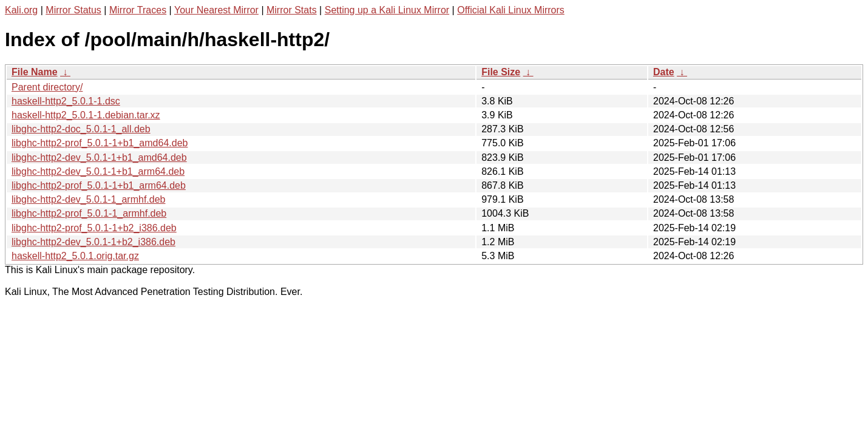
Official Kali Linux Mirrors (511, 10)
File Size (501, 72)
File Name (35, 72)
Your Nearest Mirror (216, 10)
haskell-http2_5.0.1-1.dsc (66, 101)
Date (664, 72)
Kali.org (21, 10)
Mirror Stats (292, 10)
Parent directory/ (47, 87)
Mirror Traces (138, 10)
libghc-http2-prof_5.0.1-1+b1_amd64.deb (100, 143)
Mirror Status (73, 10)
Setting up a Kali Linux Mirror (387, 10)
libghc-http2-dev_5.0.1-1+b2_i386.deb (93, 242)
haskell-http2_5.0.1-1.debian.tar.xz (86, 115)
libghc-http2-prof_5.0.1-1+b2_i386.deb (94, 228)
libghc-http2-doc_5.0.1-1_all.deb (81, 129)
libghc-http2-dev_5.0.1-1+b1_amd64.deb (99, 158)
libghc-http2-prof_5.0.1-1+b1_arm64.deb (99, 185)
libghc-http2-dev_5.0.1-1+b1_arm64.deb (98, 171)
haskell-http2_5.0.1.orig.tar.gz (75, 256)
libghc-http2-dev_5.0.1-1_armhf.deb (89, 199)
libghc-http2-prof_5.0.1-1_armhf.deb (89, 213)
